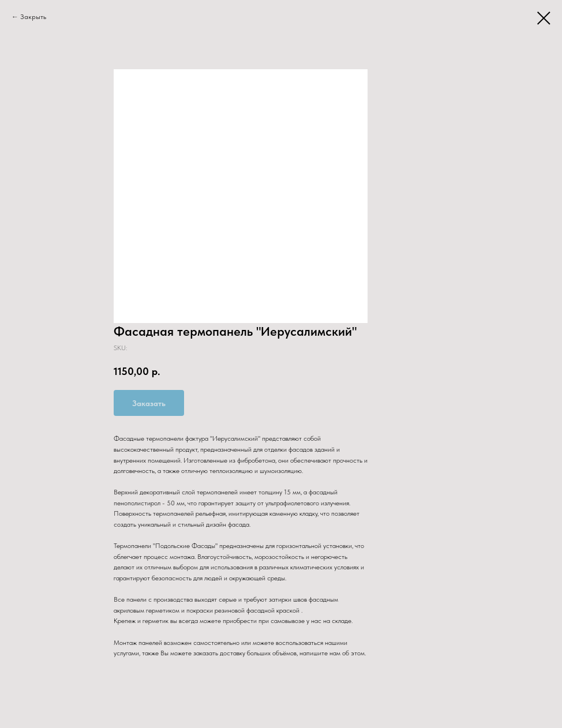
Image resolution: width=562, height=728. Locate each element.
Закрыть (33, 17)
